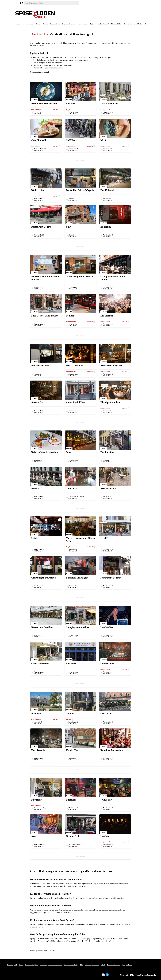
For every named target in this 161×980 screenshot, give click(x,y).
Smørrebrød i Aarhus (69, 24)
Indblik (103, 965)
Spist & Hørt (128, 24)
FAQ (82, 965)
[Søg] (22, 3)
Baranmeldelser (55, 24)
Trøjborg (93, 24)
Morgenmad (30, 24)
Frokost (45, 24)
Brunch (38, 24)
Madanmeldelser (116, 24)
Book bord (55, 109)
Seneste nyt (20, 24)
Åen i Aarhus (138, 24)
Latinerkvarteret (83, 24)
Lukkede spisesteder (113, 965)
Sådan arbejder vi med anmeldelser (51, 965)
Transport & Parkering (71, 965)
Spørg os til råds (127, 965)
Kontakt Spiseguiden (32, 965)
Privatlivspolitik (12, 965)
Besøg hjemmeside (36, 109)
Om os (21, 965)
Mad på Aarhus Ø (103, 24)
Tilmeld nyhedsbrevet (92, 965)
